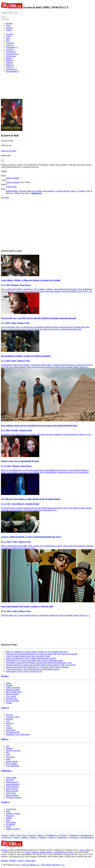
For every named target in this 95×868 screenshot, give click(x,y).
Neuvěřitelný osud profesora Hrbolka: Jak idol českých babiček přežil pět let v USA (39, 663)
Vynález (9, 703)
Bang (8, 811)
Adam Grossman (12, 178)
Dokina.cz (43, 837)
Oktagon (9, 748)
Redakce (13, 861)
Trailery (9, 30)
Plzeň (71, 852)
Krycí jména (11, 822)
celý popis (5, 197)
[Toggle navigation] (5, 18)
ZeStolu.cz (63, 835)
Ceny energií (11, 696)
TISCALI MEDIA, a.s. (31, 865)
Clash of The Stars (13, 750)
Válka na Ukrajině (13, 687)
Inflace (9, 683)
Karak (8, 827)
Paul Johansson (49, 191)
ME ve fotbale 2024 (14, 692)
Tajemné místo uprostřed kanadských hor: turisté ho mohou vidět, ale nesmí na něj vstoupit (42, 654)
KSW (8, 755)
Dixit (8, 820)
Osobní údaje (30, 861)
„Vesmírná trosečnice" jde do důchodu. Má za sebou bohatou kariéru (33, 669)
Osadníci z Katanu (13, 813)
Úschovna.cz (7, 837)
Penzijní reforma (12, 701)
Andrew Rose (11, 187)
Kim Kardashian (12, 786)
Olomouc (35, 852)
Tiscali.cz (5, 676)
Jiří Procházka (11, 764)
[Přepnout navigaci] (8, 19)
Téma (8, 26)
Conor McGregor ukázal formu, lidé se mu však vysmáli (28, 656)
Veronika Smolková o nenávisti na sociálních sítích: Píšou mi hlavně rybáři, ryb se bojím (41, 665)
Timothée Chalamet (14, 797)
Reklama (4, 861)
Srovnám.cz (75, 837)
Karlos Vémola (12, 761)
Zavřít (4, 171)
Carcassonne (11, 809)
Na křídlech (10, 824)
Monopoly (10, 816)
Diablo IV (10, 723)
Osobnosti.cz (6, 771)
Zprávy (13, 835)
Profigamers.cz (52, 835)
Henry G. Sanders (78, 191)
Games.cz (5, 708)
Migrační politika (13, 690)
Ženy (25, 835)
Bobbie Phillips (12, 191)
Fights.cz (5, 739)
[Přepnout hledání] (2, 18)
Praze (82, 850)
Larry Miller (37, 191)
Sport (19, 835)
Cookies (21, 861)
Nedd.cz (17, 837)
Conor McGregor (13, 766)
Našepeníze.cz (63, 837)
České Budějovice (60, 852)
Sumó (8, 759)
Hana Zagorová (12, 782)
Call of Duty (11, 730)
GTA (8, 721)
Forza (8, 726)
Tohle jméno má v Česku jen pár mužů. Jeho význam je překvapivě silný (34, 660)
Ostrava (28, 852)
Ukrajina (9, 685)
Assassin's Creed (12, 717)
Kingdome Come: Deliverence (18, 734)
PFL (8, 753)
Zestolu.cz (5, 802)
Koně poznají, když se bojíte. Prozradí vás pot (24, 671)
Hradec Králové (46, 852)
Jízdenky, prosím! (13, 829)
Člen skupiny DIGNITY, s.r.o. (53, 865)
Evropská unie (12, 698)
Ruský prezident (12, 694)
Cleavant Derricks (63, 191)
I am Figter (10, 757)
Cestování (32, 835)
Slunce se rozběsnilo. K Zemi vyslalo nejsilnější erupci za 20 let (31, 658)
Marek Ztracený (12, 791)
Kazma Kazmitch (13, 784)
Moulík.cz (25, 837)
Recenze (9, 23)
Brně (88, 850)
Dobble (9, 818)
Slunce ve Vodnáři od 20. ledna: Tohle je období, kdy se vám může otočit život (37, 652)
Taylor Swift (11, 793)
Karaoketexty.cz (87, 835)
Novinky (9, 28)
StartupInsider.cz (87, 837)
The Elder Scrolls (13, 732)
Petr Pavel (10, 780)
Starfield (9, 719)
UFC (8, 746)
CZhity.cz (52, 837)
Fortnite (9, 728)
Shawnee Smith (25, 191)
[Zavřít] (2, 161)
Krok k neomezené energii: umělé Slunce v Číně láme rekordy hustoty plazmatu (37, 667)
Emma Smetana (12, 795)
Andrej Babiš (11, 778)
